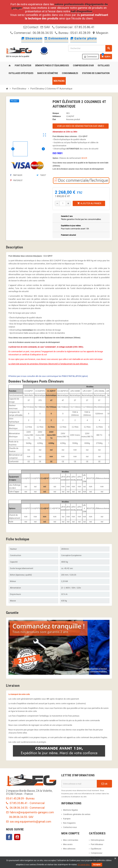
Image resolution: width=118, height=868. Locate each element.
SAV (45, 27)
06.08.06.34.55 (18, 817)
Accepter (97, 865)
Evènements (56, 38)
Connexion (90, 57)
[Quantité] (63, 203)
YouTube (17, 837)
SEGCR (84, 158)
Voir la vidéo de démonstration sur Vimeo (81, 126)
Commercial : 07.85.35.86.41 (73, 27)
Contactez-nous (70, 827)
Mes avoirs (68, 844)
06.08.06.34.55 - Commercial (25, 808)
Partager (16, 175)
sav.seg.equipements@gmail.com (29, 822)
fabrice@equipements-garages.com (30, 812)
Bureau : (62, 33)
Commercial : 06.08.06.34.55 (31, 33)
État (54, 119)
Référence (57, 116)
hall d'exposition (82, 11)
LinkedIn (25, 837)
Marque (56, 113)
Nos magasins (69, 823)
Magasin (100, 33)
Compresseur (97, 853)
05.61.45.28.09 (80, 33)
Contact (31, 27)
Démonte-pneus (98, 840)
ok (104, 784)
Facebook (9, 837)
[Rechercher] (90, 48)
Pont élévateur (97, 844)
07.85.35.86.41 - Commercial (25, 803)
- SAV (30, 817)
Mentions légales (71, 810)
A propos (67, 819)
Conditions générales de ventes (77, 814)
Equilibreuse (96, 849)
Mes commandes (71, 840)
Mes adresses (69, 849)
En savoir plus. (84, 865)
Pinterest (16, 180)
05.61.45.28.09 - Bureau (20, 798)
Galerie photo (84, 38)
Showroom (32, 38)
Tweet (41, 175)
